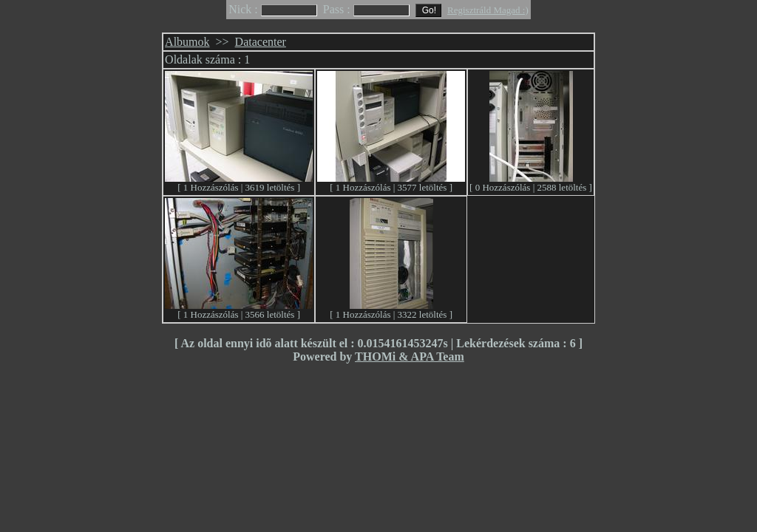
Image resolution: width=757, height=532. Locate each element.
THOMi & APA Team (410, 357)
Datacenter (261, 42)
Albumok (187, 42)
